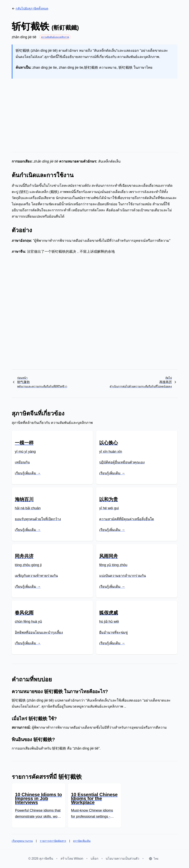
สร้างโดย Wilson (72, 859)
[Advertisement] (94, 112)
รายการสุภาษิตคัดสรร (53, 841)
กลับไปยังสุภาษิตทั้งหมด (30, 8)
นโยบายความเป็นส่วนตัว (122, 859)
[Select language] (154, 859)
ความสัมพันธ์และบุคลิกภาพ (55, 37)
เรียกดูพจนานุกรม (22, 841)
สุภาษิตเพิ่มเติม (82, 841)
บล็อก (94, 859)
